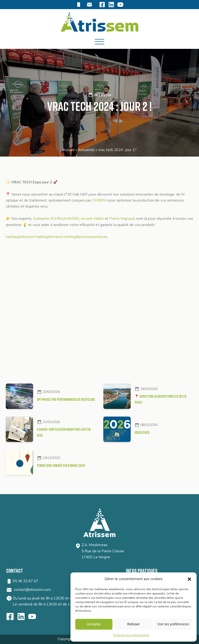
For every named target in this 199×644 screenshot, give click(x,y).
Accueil (69, 150)
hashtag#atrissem (20, 237)
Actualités (86, 150)
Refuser (134, 624)
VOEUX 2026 (142, 432)
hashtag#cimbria (49, 237)
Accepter (94, 624)
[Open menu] (99, 42)
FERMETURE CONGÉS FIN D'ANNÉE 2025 (61, 465)
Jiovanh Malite (92, 219)
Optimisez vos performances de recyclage (66, 399)
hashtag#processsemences (85, 237)
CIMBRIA (99, 200)
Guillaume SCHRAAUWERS (56, 219)
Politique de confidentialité (131, 635)
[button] (189, 579)
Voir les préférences (173, 624)
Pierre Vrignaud (122, 219)
